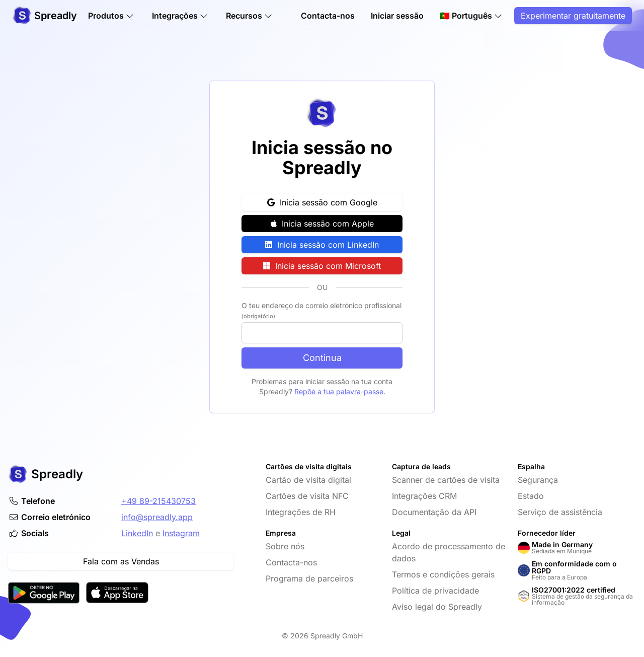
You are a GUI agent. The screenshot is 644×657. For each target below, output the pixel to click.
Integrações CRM (424, 496)
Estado (531, 496)
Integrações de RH (301, 512)
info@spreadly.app (157, 517)
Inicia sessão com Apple (322, 224)
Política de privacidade (435, 591)
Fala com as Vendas (121, 561)
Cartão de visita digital (308, 480)
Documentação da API (434, 512)
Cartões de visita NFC (307, 496)
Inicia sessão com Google (322, 202)
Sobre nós (285, 546)
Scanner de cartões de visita (446, 480)
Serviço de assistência (560, 512)
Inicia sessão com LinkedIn (322, 245)
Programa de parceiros (309, 578)
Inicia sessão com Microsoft (322, 266)
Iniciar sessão (397, 16)
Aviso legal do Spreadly (437, 607)
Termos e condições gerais (443, 574)
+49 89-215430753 (158, 501)
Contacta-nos (328, 16)
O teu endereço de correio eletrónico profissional (321, 310)
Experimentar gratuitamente (573, 16)
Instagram (181, 533)
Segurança (538, 480)
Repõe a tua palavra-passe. (340, 391)
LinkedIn (137, 533)
